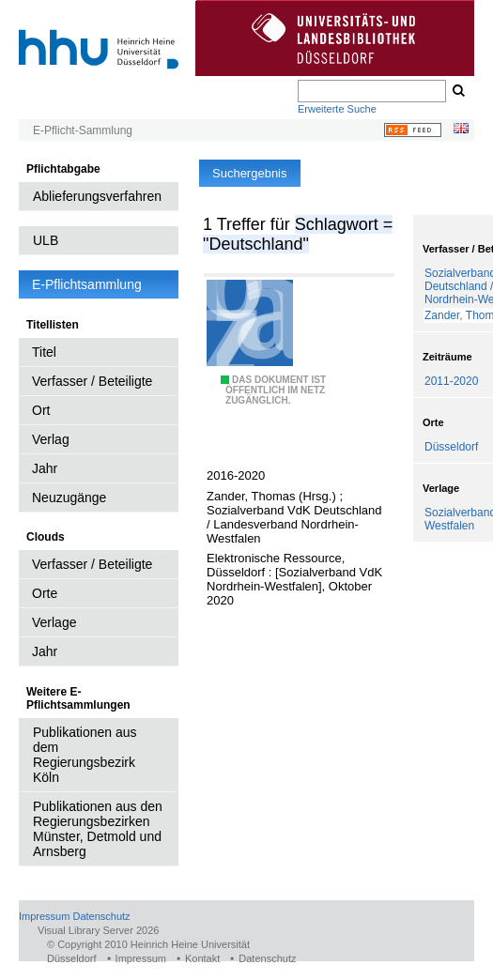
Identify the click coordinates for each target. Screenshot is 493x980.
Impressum (44, 916)
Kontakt (202, 958)
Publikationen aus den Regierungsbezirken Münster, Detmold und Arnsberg (98, 829)
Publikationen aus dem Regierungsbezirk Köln (85, 755)
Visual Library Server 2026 (98, 930)
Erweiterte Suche (337, 109)
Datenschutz (101, 916)
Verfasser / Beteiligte (92, 381)
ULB (46, 240)
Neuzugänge (69, 498)
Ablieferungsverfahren (97, 196)
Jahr (45, 468)
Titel (44, 352)
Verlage (54, 622)
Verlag (51, 439)
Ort (41, 410)
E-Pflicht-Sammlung (83, 130)
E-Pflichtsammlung (87, 284)
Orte (45, 593)
